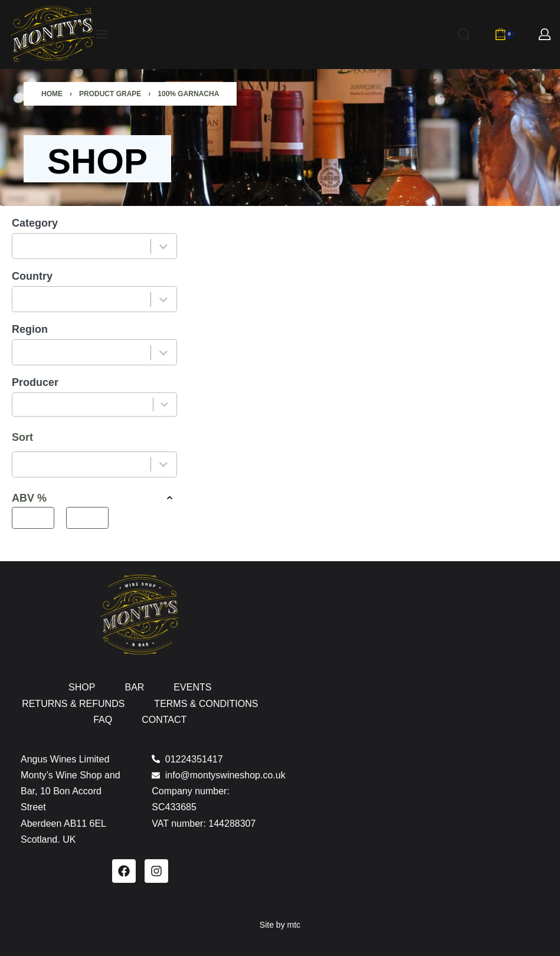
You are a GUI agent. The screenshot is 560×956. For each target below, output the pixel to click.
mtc (294, 925)
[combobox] (82, 246)
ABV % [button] (94, 498)
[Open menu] (102, 34)
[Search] (464, 34)
